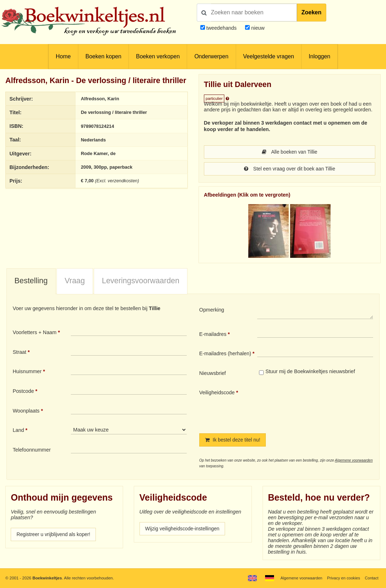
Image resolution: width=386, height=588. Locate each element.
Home (63, 56)
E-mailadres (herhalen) (225, 354)
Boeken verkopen (158, 56)
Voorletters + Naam (35, 333)
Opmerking (212, 310)
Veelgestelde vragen (269, 56)
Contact (372, 578)
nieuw (257, 28)
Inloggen (319, 56)
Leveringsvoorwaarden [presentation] (141, 281)
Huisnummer (27, 372)
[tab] (31, 282)
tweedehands (221, 28)
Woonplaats (26, 411)
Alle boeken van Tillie (290, 152)
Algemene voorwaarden (354, 461)
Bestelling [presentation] (31, 281)
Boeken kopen (103, 56)
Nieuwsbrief (213, 374)
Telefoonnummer (31, 450)
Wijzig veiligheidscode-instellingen (184, 530)
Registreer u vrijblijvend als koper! (55, 536)
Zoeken (312, 12)
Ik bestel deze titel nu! (234, 441)
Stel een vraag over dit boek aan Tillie (290, 169)
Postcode (23, 392)
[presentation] (317, 406)
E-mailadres (213, 335)
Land (18, 431)
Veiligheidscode (217, 393)
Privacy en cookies (343, 578)
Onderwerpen (211, 56)
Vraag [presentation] (75, 281)
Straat (19, 353)
